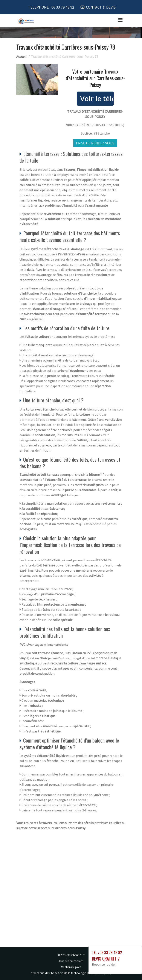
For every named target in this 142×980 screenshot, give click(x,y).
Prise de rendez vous (95, 143)
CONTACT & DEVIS (101, 7)
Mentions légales (71, 967)
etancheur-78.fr (76, 955)
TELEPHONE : (51, 7)
